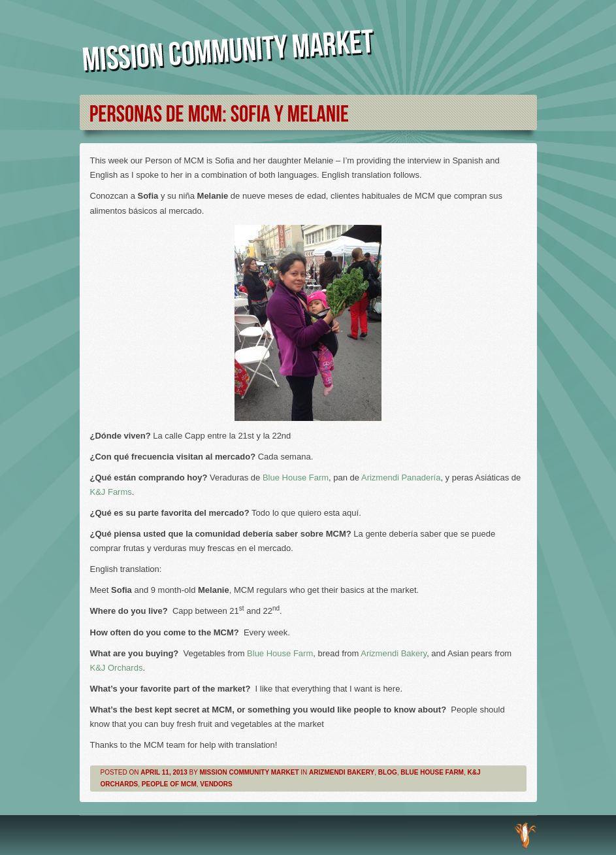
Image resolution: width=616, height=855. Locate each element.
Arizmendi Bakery (394, 653)
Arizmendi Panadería (401, 478)
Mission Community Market (249, 772)
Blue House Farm (296, 478)
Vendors (216, 784)
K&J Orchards (117, 668)
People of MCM (169, 784)
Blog (388, 772)
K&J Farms (111, 492)
